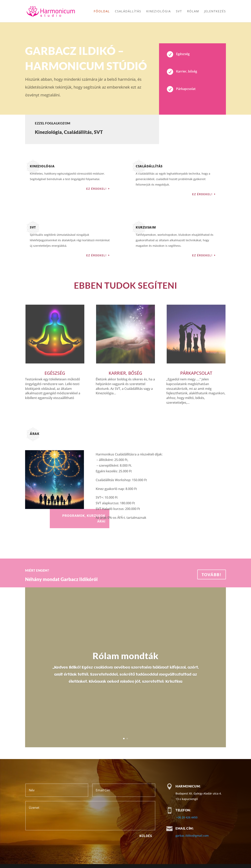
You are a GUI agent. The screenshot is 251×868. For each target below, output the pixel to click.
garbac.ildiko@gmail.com (192, 836)
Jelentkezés (215, 11)
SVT (179, 11)
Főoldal (102, 11)
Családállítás (128, 11)
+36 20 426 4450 (187, 817)
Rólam (193, 11)
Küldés (146, 836)
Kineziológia (159, 11)
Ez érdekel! (96, 189)
